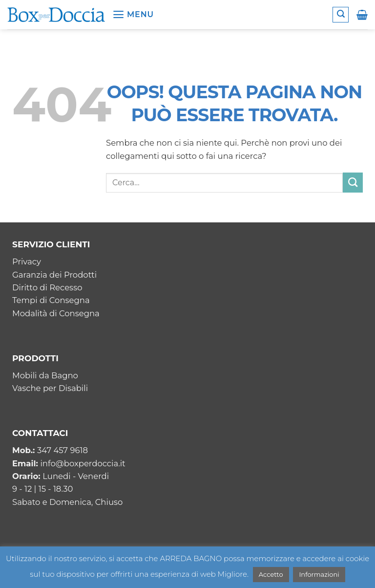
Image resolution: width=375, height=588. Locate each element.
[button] (133, 15)
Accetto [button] (271, 574)
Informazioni (319, 574)
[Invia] (353, 182)
